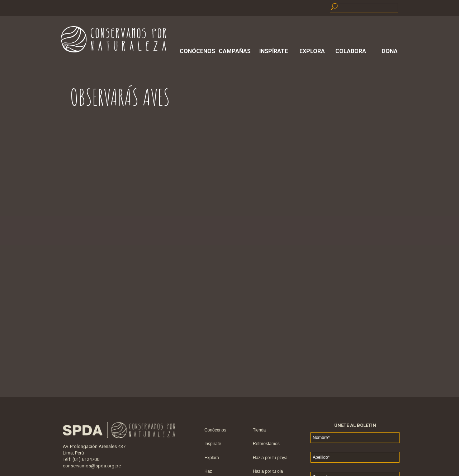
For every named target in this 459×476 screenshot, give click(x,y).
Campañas (235, 51)
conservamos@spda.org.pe (92, 466)
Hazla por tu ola (268, 471)
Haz (208, 471)
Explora (312, 51)
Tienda (259, 430)
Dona (390, 51)
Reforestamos (266, 444)
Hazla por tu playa (270, 458)
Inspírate (274, 51)
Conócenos (196, 51)
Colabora (351, 51)
